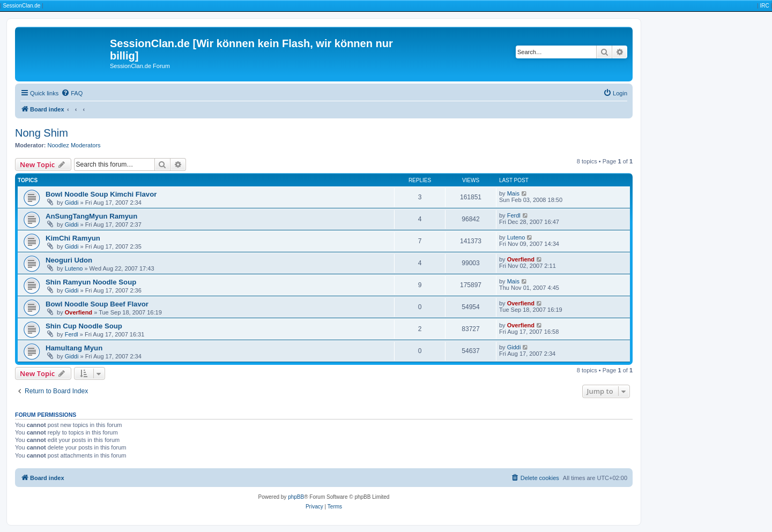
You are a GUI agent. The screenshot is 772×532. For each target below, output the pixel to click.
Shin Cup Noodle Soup (84, 326)
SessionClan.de (21, 6)
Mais (513, 193)
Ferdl (514, 215)
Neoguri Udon (69, 260)
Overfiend (521, 259)
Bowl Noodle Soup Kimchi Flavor (101, 194)
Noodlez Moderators (74, 145)
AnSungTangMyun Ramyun (91, 216)
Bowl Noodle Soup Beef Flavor (97, 304)
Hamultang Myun (74, 348)
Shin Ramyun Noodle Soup (91, 282)
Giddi (72, 203)
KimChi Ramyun (73, 238)
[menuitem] (72, 93)
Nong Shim (42, 133)
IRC (764, 6)
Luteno (516, 237)
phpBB (296, 497)
